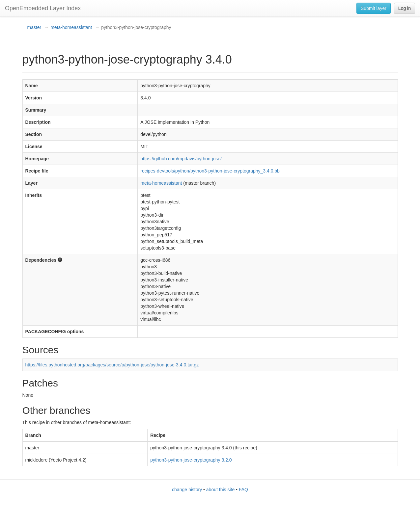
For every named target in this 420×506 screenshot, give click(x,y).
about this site (220, 490)
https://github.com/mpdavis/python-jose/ (181, 159)
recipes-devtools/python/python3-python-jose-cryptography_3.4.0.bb (210, 171)
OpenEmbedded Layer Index (43, 8)
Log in (405, 8)
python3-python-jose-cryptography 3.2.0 (191, 460)
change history (187, 490)
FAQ (243, 490)
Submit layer (374, 8)
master (34, 27)
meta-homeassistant (71, 27)
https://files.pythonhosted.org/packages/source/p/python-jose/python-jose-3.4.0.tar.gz (112, 365)
